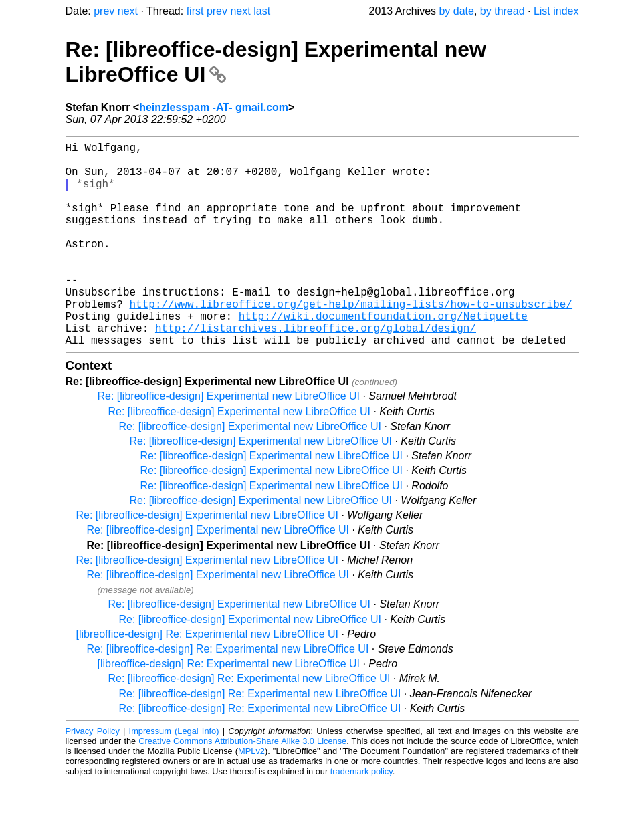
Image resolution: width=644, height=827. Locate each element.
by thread (503, 11)
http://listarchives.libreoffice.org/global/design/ (316, 370)
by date (456, 11)
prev (104, 11)
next (128, 11)
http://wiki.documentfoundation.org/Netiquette (383, 356)
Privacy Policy (93, 777)
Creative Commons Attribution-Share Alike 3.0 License (242, 787)
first (195, 11)
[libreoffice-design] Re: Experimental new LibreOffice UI (207, 680)
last (262, 11)
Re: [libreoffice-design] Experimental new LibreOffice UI (229, 442)
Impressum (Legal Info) (174, 777)
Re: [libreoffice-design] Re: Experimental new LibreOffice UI (228, 694)
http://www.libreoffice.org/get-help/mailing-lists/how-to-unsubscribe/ (351, 341)
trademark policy (361, 817)
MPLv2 (251, 797)
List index (556, 11)
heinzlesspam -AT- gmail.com (214, 107)
